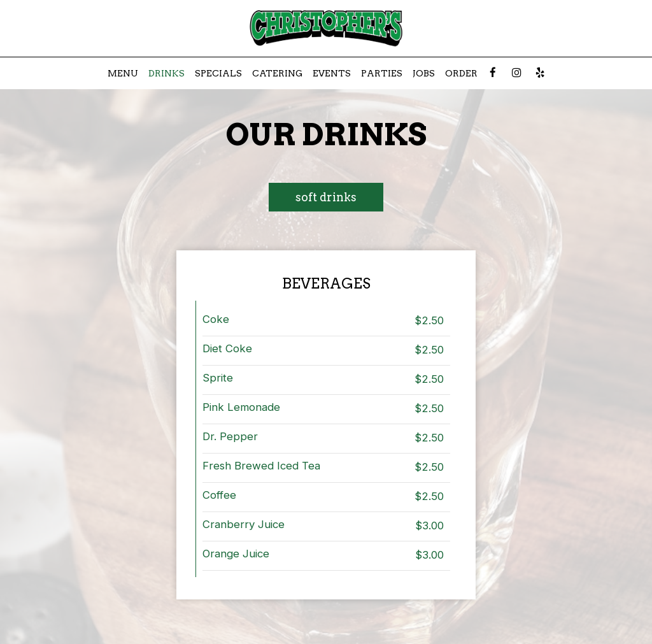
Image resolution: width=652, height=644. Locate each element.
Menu (123, 73)
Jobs (424, 73)
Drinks (167, 73)
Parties (382, 73)
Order (461, 73)
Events (332, 73)
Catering (277, 73)
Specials (218, 73)
